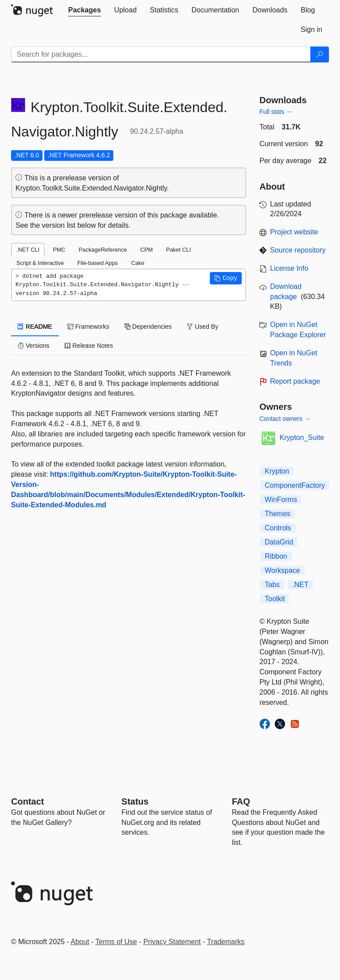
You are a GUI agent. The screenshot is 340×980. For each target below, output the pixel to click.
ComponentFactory (295, 485)
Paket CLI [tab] (178, 250)
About (80, 942)
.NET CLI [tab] (28, 250)
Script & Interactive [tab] (40, 263)
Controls (278, 528)
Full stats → (276, 112)
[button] (226, 278)
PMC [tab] (59, 250)
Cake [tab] (138, 263)
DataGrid (279, 542)
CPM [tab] (147, 250)
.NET (300, 585)
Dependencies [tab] (148, 327)
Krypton (277, 471)
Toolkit (275, 599)
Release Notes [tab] (89, 346)
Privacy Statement (172, 942)
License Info (289, 268)
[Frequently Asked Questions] (241, 801)
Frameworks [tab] (88, 327)
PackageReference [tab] (103, 250)
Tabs (272, 585)
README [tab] (35, 327)
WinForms (281, 500)
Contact (27, 801)
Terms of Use (116, 942)
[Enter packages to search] (161, 54)
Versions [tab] (34, 346)
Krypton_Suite (302, 437)
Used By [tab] (203, 327)
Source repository (298, 250)
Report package (295, 381)
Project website (294, 232)
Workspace (282, 570)
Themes (278, 514)
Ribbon (276, 556)
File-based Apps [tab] (97, 263)
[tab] (85, 10)
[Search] (320, 54)
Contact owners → (285, 419)
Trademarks (226, 942)
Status (135, 801)
